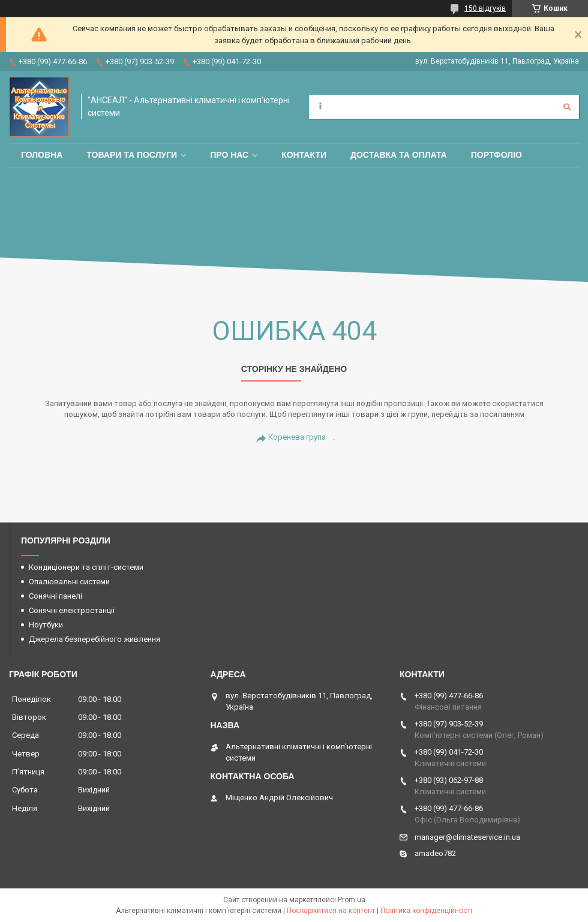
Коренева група (297, 437)
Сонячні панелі (55, 596)
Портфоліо (496, 155)
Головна (42, 155)
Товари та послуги (132, 155)
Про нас (229, 155)
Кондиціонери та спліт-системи (86, 567)
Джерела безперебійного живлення (94, 639)
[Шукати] (567, 107)
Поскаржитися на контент (331, 911)
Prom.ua (352, 900)
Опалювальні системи (69, 582)
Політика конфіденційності (426, 911)
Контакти (304, 155)
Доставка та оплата (399, 155)
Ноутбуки (46, 625)
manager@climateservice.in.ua (467, 837)
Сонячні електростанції (72, 610)
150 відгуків (485, 8)
